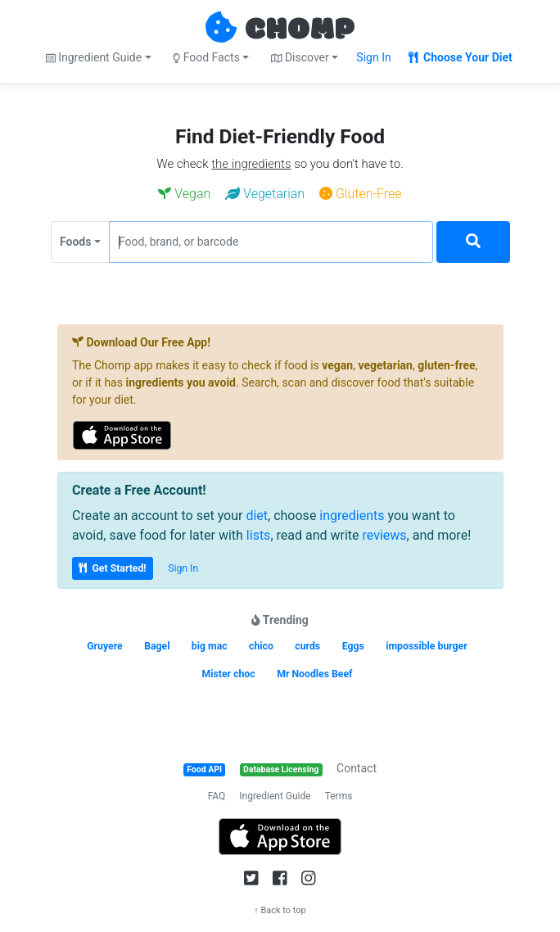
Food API (204, 769)
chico (261, 646)
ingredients (352, 516)
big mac (210, 646)
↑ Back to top (280, 910)
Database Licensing (281, 769)
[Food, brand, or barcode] (271, 242)
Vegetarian (265, 194)
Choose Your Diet (461, 57)
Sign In (373, 57)
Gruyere (104, 646)
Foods (75, 242)
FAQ (217, 796)
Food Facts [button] (206, 57)
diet (257, 516)
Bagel (157, 646)
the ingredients (251, 164)
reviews (385, 535)
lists (259, 535)
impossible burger (427, 646)
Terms (339, 796)
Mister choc (229, 674)
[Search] (473, 242)
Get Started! (113, 568)
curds (307, 646)
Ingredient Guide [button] (94, 57)
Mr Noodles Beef (314, 674)
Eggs (353, 646)
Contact (357, 768)
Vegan (184, 194)
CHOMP (300, 30)
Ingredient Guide (275, 796)
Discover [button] (300, 57)
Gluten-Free (361, 194)
